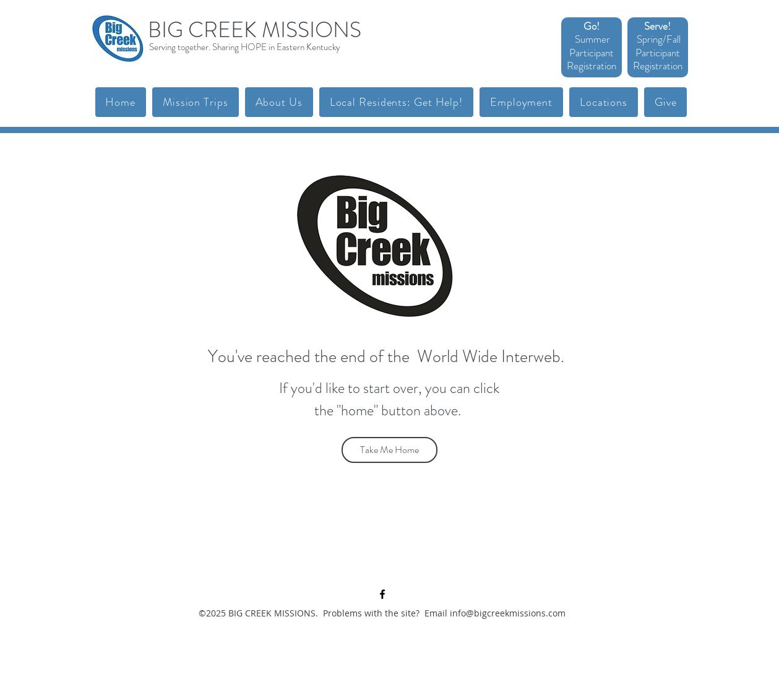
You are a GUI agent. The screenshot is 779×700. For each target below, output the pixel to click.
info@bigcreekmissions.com (508, 613)
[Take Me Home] (389, 450)
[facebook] (382, 594)
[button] (196, 102)
